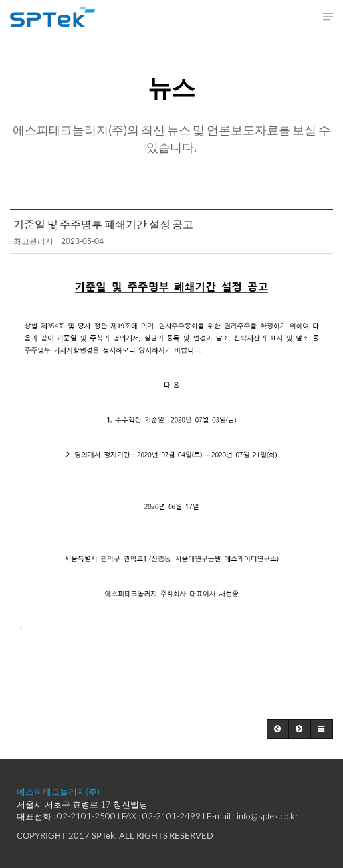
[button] (278, 729)
